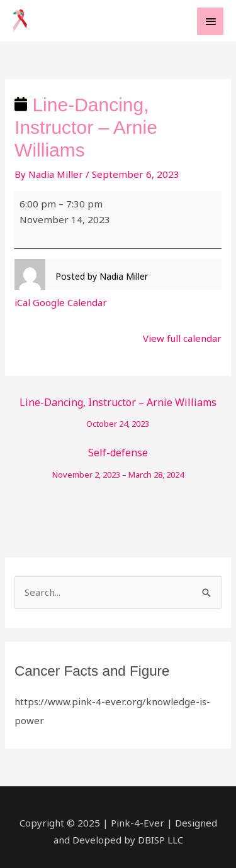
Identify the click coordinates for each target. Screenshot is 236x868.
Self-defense (118, 455)
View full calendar (182, 338)
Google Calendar (70, 302)
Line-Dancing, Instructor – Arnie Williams (118, 405)
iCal (22, 302)
